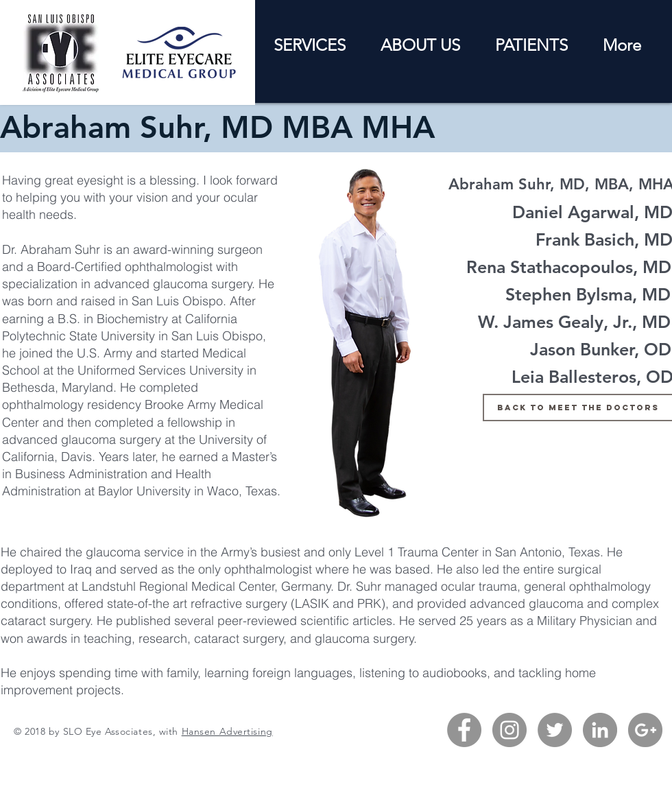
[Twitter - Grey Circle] (555, 730)
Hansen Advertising (227, 731)
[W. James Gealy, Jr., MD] (574, 322)
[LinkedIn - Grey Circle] (600, 730)
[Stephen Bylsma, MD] (588, 294)
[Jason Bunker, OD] (601, 349)
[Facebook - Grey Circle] (464, 730)
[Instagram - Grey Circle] (509, 730)
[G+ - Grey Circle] (645, 730)
